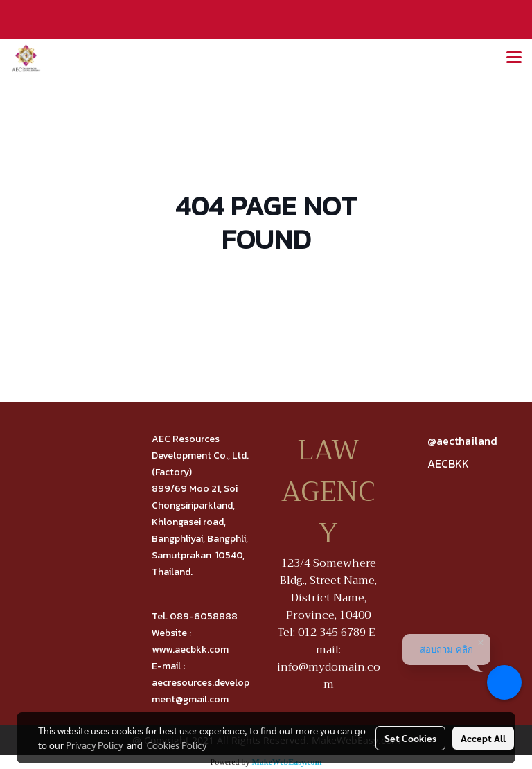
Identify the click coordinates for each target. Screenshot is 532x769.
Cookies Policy (177, 745)
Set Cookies (410, 738)
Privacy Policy (94, 745)
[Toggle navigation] (514, 58)
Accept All (483, 738)
